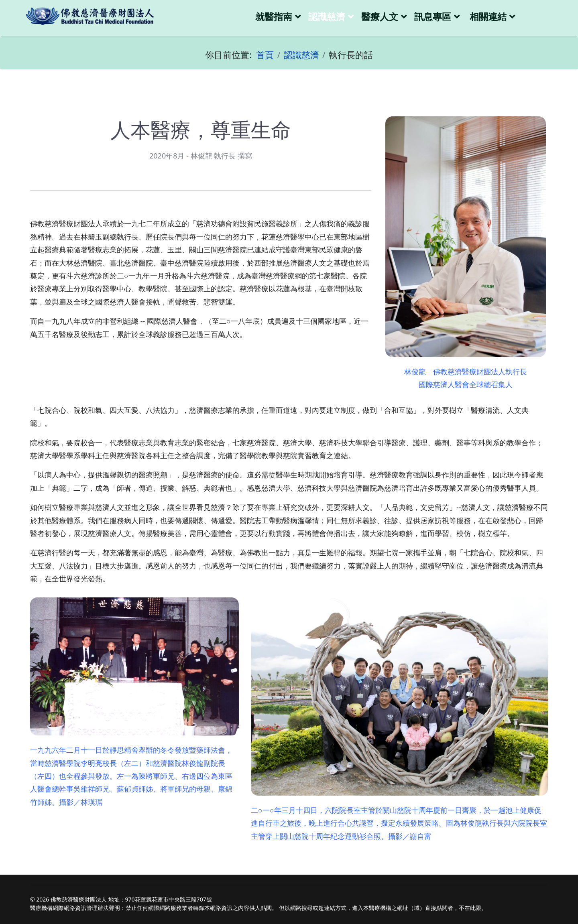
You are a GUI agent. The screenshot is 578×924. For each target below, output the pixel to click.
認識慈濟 (327, 17)
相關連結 (488, 17)
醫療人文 (380, 17)
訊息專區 (433, 17)
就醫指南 (274, 17)
